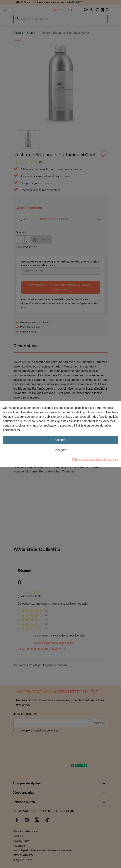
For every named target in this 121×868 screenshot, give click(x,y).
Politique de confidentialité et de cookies (95, 459)
